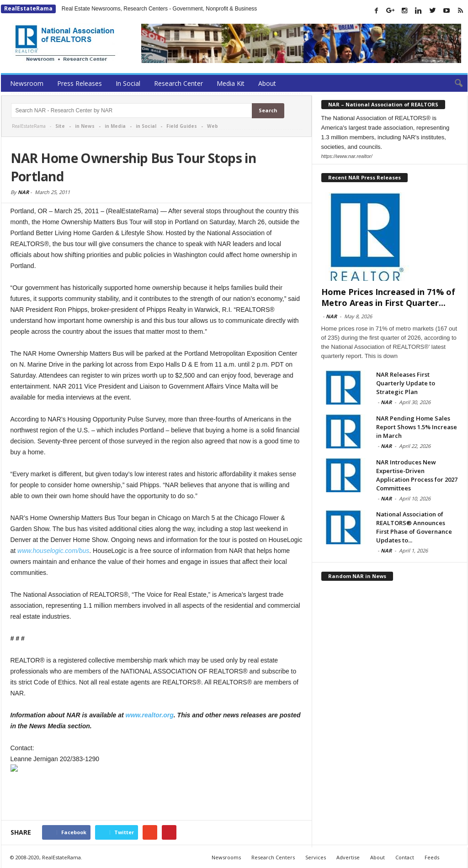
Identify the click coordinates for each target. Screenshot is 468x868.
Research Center (178, 83)
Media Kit (231, 83)
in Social (146, 126)
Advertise (348, 857)
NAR (23, 192)
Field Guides (182, 126)
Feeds (432, 857)
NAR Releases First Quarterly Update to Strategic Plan (406, 383)
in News (85, 126)
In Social (128, 83)
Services (316, 857)
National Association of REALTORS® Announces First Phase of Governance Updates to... (414, 527)
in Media (115, 126)
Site (60, 126)
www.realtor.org (150, 715)
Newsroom (27, 83)
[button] (454, 84)
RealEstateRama (28, 8)
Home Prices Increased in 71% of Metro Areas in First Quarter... (388, 297)
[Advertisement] (157, 796)
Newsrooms (226, 857)
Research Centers (273, 857)
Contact (405, 857)
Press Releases (80, 83)
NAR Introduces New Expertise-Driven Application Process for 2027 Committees (417, 475)
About (267, 83)
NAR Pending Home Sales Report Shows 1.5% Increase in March (417, 427)
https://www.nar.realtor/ (347, 156)
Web (213, 126)
